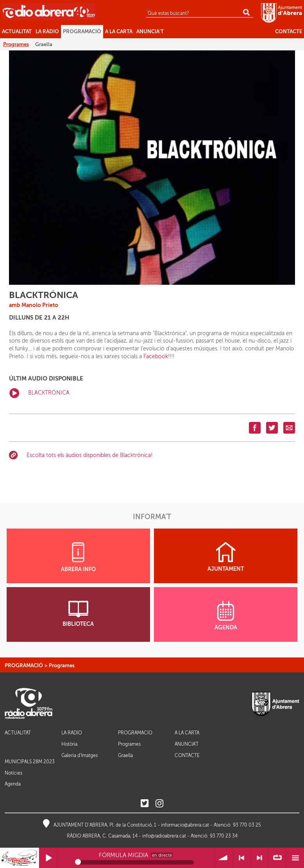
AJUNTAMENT (226, 557)
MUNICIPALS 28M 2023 (30, 762)
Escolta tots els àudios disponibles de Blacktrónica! (89, 455)
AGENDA (226, 616)
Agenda (13, 784)
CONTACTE (187, 756)
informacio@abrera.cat (185, 825)
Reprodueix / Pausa (48, 858)
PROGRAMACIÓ (24, 665)
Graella (125, 755)
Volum (224, 858)
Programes (62, 665)
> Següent (260, 858)
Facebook (156, 356)
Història (69, 744)
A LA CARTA (187, 733)
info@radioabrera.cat (164, 836)
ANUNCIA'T (187, 744)
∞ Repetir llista (277, 858)
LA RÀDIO (72, 733)
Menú (295, 858)
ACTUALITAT (18, 733)
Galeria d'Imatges (80, 755)
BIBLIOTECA (78, 614)
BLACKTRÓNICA (39, 393)
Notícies (13, 773)
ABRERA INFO (78, 557)
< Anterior (242, 858)
